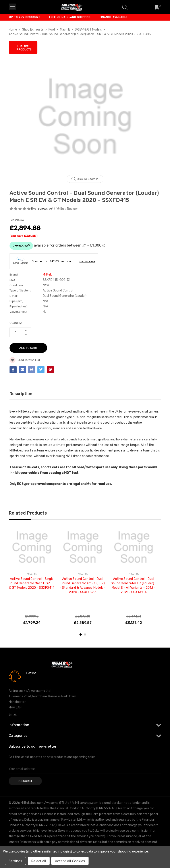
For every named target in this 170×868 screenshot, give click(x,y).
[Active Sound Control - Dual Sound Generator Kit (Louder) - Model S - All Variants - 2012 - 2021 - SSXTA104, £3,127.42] (134, 547)
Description (21, 394)
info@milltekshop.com (34, 715)
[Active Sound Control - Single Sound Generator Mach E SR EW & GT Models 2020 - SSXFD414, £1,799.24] (32, 547)
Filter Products (24, 48)
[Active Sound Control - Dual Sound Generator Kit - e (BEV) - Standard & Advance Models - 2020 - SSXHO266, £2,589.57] (83, 547)
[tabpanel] (32, 577)
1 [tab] (81, 635)
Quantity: (16, 323)
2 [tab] (85, 635)
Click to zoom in (85, 179)
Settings (15, 861)
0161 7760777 (39, 679)
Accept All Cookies (70, 861)
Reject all (39, 861)
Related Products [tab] (28, 513)
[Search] (125, 7)
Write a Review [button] (67, 209)
